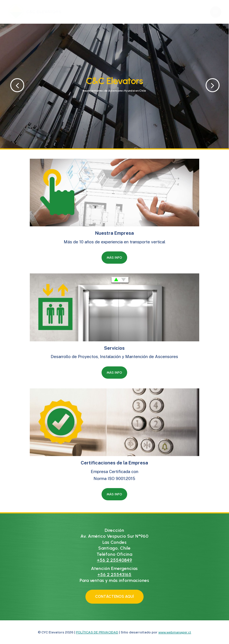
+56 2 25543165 (114, 575)
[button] (216, 12)
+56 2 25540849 (114, 560)
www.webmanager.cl (175, 632)
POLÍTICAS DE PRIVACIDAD (97, 632)
